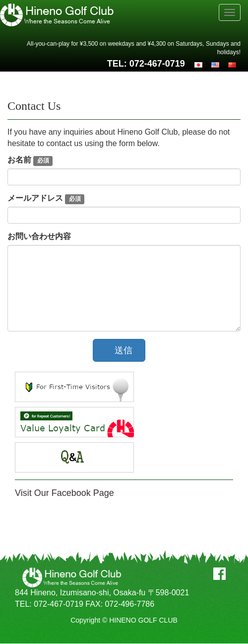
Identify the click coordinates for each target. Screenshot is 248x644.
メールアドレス (46, 199)
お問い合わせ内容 (39, 236)
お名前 (30, 161)
